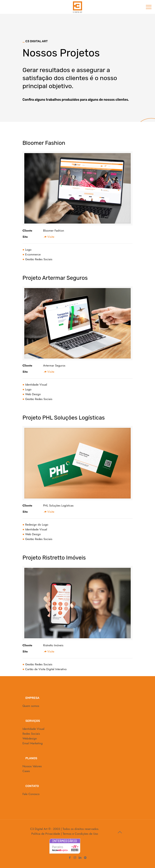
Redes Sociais (31, 734)
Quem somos (31, 706)
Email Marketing (33, 743)
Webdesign (30, 738)
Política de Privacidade (46, 834)
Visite (49, 237)
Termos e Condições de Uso (80, 834)
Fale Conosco (31, 794)
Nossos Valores (32, 766)
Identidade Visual (33, 729)
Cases (26, 771)
